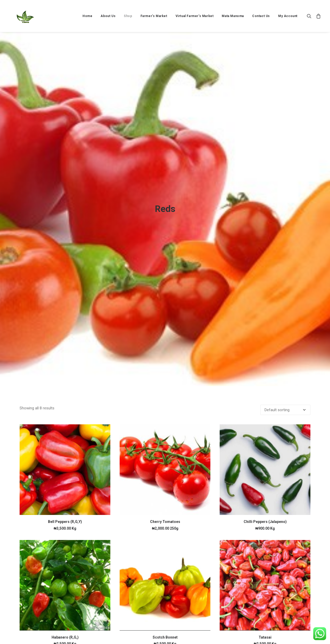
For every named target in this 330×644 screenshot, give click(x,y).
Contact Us (261, 16)
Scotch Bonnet (165, 579)
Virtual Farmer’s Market (195, 16)
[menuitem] (87, 16)
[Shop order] (285, 351)
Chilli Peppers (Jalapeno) (265, 463)
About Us (108, 16)
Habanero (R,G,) (65, 579)
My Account (288, 16)
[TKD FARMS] (21, 16)
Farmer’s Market (154, 16)
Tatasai (265, 579)
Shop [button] (128, 16)
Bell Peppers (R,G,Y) (65, 463)
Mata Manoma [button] (233, 16)
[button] (310, 16)
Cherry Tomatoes (165, 463)
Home (87, 16)
